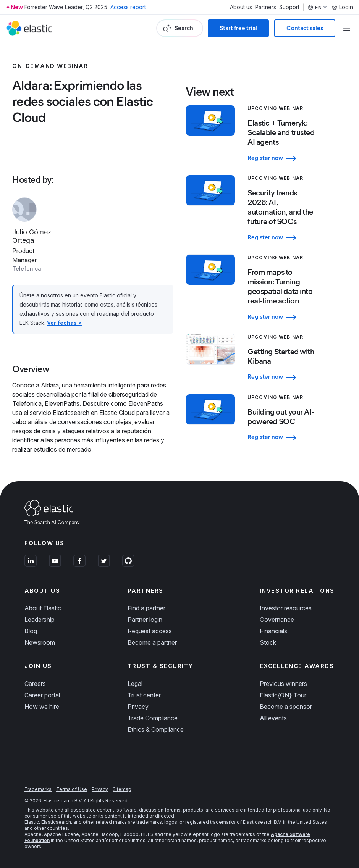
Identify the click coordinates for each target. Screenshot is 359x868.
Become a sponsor (286, 707)
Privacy (138, 707)
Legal (135, 684)
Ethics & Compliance (156, 729)
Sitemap (122, 789)
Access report (128, 7)
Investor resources (286, 608)
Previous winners (283, 684)
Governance (277, 620)
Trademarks (38, 789)
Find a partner (146, 608)
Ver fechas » (64, 323)
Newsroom (40, 642)
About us (241, 7)
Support (289, 7)
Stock (268, 642)
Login (342, 7)
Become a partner (152, 642)
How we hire (42, 707)
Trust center (144, 695)
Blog (31, 631)
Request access (150, 631)
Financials (273, 631)
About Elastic (43, 608)
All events (273, 718)
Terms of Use (72, 789)
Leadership (40, 620)
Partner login (145, 620)
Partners (266, 7)
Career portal (42, 695)
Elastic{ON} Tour (283, 695)
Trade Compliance (153, 718)
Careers (35, 684)
